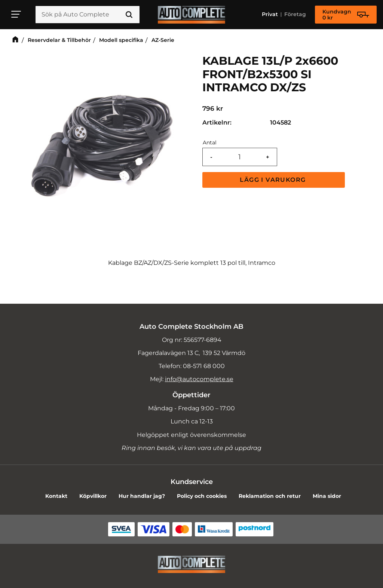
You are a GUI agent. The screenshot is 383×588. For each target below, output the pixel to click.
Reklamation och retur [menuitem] (270, 496)
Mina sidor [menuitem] (327, 496)
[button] (16, 14)
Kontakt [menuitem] (56, 496)
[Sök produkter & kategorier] (88, 15)
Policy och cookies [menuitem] (202, 496)
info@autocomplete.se (199, 379)
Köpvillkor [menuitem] (93, 496)
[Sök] (129, 15)
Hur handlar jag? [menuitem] (142, 496)
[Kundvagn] (346, 15)
